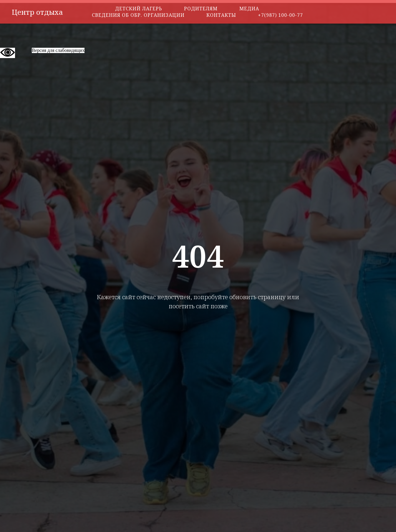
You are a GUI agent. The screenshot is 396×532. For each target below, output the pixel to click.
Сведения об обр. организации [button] (138, 15)
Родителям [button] (201, 9)
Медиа (249, 9)
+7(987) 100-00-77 (280, 15)
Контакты (221, 15)
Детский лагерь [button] (139, 9)
